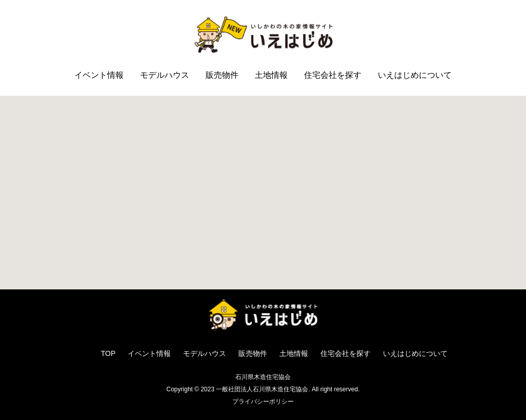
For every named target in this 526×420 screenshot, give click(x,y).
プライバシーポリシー (263, 402)
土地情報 (271, 75)
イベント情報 (99, 75)
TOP (108, 353)
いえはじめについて (415, 75)
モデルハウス (165, 75)
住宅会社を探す (333, 75)
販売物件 (222, 75)
